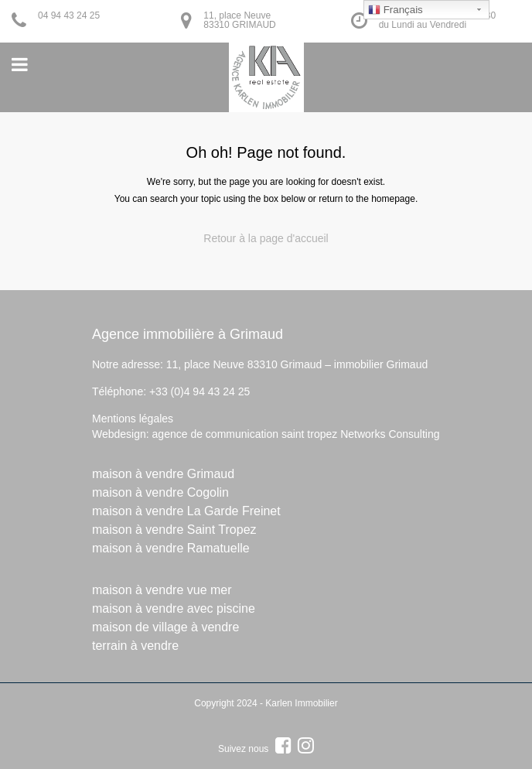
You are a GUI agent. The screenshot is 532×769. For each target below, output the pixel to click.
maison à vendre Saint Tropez (174, 530)
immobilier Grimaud (381, 364)
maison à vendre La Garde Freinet (186, 511)
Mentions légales (133, 419)
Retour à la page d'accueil (266, 238)
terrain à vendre (135, 646)
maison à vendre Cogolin (160, 492)
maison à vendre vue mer (162, 590)
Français (396, 10)
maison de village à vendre (165, 627)
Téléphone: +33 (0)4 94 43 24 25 (171, 391)
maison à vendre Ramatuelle (171, 548)
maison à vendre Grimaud (163, 474)
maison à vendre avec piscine (174, 608)
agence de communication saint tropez (245, 434)
